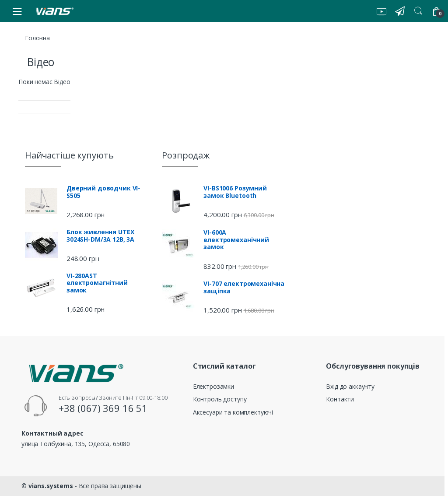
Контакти (340, 399)
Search (418, 11)
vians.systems (51, 486)
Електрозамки (213, 386)
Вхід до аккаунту (350, 386)
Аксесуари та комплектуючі (233, 412)
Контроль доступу (220, 399)
